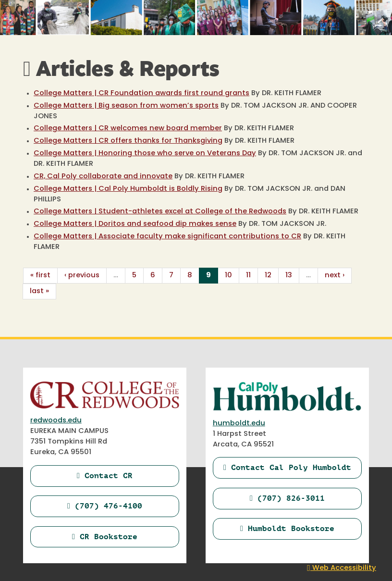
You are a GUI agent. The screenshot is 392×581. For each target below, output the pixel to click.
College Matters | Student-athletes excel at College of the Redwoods (160, 212)
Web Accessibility (342, 568)
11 (248, 276)
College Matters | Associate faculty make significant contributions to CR (167, 237)
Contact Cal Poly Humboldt (287, 467)
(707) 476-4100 (105, 506)
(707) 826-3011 (287, 498)
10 (228, 276)
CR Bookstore (105, 537)
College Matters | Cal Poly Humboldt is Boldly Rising (128, 189)
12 (268, 276)
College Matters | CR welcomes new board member (128, 129)
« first (40, 276)
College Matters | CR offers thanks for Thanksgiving (128, 141)
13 (289, 276)
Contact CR (105, 476)
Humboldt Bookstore (287, 528)
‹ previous (82, 276)
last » (39, 291)
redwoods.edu (56, 421)
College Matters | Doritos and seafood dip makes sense (135, 224)
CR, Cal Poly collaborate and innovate (103, 177)
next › (335, 276)
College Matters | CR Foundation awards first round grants (141, 93)
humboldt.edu (239, 424)
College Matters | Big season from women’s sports (126, 106)
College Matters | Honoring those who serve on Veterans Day (145, 154)
